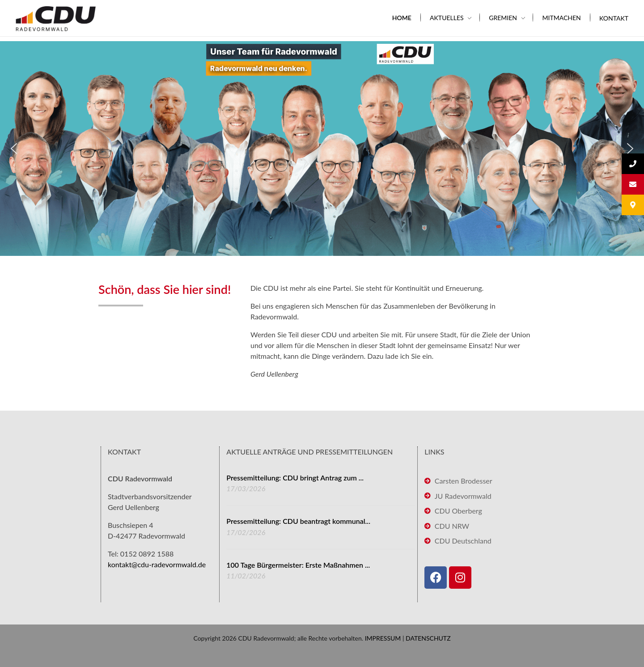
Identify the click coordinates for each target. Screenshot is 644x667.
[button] (14, 149)
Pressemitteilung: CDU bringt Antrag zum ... (295, 478)
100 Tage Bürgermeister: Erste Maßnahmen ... (298, 565)
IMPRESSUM (383, 638)
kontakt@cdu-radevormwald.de (157, 564)
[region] (322, 149)
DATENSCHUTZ (428, 638)
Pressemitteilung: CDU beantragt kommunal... (298, 521)
